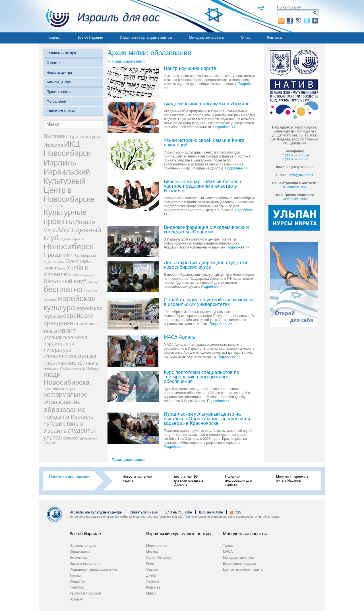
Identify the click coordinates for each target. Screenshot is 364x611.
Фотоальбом (56, 102)
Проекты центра (59, 92)
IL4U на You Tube (178, 512)
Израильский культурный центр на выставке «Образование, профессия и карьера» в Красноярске (207, 419)
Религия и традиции (85, 593)
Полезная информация (70, 477)
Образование (80, 552)
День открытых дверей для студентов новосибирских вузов (206, 265)
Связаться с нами (61, 111)
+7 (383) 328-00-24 (294, 155)
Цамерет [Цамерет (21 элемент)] (88, 275)
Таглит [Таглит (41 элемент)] (50, 268)
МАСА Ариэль (179, 337)
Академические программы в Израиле (207, 104)
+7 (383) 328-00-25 (294, 159)
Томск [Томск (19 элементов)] (62, 268)
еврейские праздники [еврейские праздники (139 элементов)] (68, 319)
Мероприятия (157, 546)
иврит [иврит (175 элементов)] (67, 331)
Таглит (228, 546)
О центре (54, 63)
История (76, 599)
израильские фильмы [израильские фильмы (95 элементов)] (72, 363)
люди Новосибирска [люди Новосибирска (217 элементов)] (67, 378)
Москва (152, 552)
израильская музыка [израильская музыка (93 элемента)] (70, 356)
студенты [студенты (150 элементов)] (81, 431)
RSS (238, 512)
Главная (54, 38)
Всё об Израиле (90, 38)
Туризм (75, 575)
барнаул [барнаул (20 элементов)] (94, 282)
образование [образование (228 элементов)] (65, 410)
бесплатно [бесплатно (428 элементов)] (63, 289)
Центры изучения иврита (243, 569)
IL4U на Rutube (211, 512)
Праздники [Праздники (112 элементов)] (58, 255)
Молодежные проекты (207, 38)
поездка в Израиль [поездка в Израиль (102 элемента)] (68, 417)
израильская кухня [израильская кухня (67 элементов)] (65, 337)
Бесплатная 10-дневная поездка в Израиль (189, 480)
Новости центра (59, 73)
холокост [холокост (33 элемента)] (71, 438)
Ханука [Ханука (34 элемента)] (75, 275)
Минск (151, 593)
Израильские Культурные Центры (96, 512)
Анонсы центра (59, 82)
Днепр (151, 575)
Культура (76, 587)
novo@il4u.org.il (301, 175)
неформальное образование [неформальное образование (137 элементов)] (65, 398)
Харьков (153, 581)
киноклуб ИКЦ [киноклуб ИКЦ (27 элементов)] (55, 368)
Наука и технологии (85, 564)
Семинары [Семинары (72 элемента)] (78, 261)
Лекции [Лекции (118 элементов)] (85, 222)
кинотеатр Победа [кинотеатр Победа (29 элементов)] (84, 368)
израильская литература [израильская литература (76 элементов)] (59, 347)
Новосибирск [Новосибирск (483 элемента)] (68, 247)
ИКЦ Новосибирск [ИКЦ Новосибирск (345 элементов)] (67, 149)
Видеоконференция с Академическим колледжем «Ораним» (206, 230)
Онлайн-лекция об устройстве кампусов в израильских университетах (209, 302)
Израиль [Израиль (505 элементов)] (60, 162)
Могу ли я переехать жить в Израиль (292, 479)
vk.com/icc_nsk (294, 187)
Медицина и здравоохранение (93, 569)
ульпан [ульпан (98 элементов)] (53, 438)
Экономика (78, 558)
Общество (77, 581)
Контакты (274, 38)
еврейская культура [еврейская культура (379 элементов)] (70, 303)
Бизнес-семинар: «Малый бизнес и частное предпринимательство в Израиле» (203, 186)
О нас (245, 38)
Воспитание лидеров (239, 564)
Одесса (152, 569)
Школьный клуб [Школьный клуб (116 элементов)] (65, 281)
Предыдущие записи (126, 61)
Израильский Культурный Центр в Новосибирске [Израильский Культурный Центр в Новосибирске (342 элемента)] (69, 186)
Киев (150, 564)
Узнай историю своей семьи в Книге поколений (204, 143)
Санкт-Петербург (160, 558)
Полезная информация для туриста (238, 480)
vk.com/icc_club (295, 199)
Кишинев (153, 587)
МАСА (228, 552)
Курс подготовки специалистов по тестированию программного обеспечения (201, 377)
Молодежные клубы (239, 558)
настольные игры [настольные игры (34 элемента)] (59, 389)
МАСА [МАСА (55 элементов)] (50, 231)
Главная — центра (61, 53)
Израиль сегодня (83, 546)
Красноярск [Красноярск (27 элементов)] (53, 206)
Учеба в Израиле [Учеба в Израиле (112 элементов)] (66, 271)
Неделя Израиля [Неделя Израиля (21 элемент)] (72, 239)
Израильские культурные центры (146, 38)
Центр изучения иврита (190, 69)
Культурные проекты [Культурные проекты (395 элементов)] (65, 217)
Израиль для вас (99, 16)
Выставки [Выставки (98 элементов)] (56, 136)
